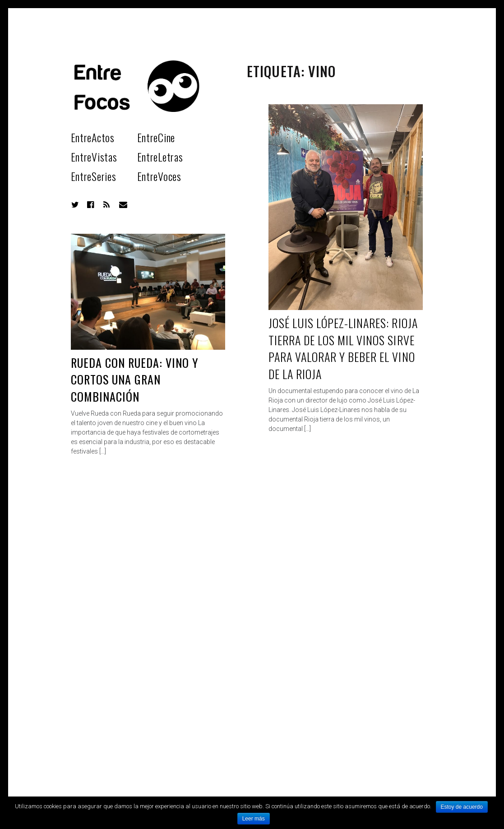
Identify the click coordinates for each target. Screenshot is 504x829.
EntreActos (93, 137)
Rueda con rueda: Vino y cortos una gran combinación (135, 380)
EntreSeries (94, 176)
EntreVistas (94, 157)
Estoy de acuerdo (462, 807)
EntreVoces (159, 176)
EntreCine (156, 137)
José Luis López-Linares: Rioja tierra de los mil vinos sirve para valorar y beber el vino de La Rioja (343, 348)
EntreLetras (160, 157)
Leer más (254, 819)
